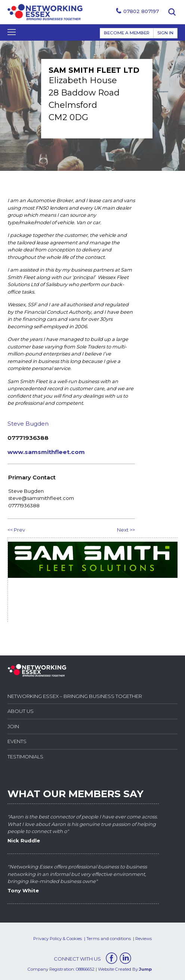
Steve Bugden (28, 424)
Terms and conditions (109, 939)
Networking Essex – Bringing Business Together (75, 696)
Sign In (165, 33)
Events (17, 741)
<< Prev (16, 530)
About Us (21, 711)
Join (13, 726)
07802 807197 (141, 11)
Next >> (126, 530)
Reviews (144, 939)
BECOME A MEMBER (127, 33)
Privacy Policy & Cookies (58, 939)
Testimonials (25, 757)
